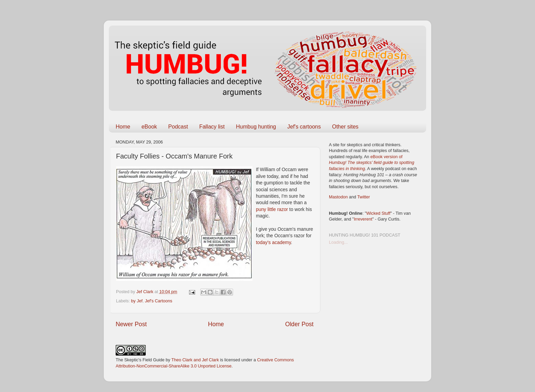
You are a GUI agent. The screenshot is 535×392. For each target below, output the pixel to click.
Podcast (178, 127)
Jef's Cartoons (159, 301)
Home (123, 127)
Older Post (299, 324)
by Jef (137, 301)
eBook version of (372, 163)
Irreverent (363, 219)
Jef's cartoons (304, 127)
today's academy (273, 242)
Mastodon (338, 197)
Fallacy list (212, 127)
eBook (149, 127)
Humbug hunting (256, 127)
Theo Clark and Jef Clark (195, 360)
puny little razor (273, 209)
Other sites (345, 127)
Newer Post (131, 324)
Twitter (364, 197)
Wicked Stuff (378, 213)
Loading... (338, 242)
